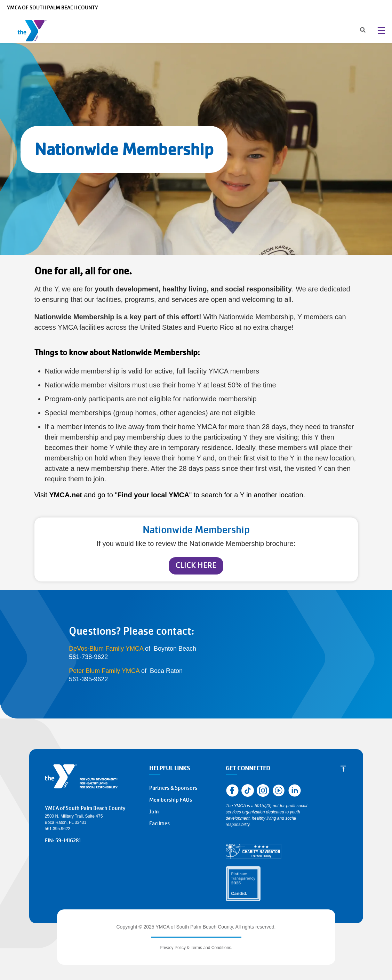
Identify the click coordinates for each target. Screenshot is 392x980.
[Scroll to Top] (343, 769)
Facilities (159, 824)
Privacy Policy (173, 948)
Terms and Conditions (211, 948)
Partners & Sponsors (173, 788)
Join (154, 812)
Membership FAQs (171, 800)
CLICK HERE (196, 565)
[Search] (357, 31)
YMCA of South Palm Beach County (53, 8)
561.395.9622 (58, 829)
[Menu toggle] (381, 30)
